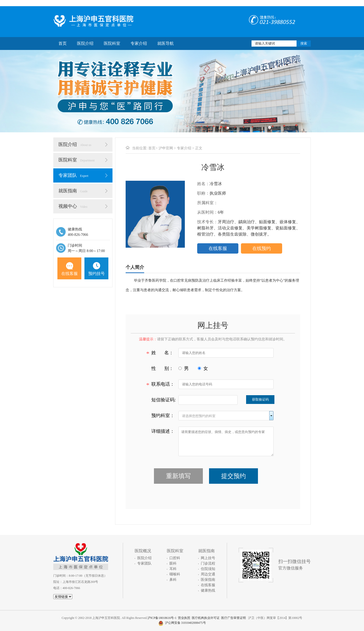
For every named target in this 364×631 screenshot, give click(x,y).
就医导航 (166, 43)
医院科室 (112, 43)
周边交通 (208, 574)
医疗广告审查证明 (233, 618)
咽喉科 (175, 574)
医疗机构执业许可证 (206, 618)
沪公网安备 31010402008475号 (182, 623)
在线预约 (262, 248)
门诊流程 (208, 563)
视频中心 (73, 206)
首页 (63, 43)
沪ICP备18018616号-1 (162, 618)
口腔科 (175, 558)
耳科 (173, 569)
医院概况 (143, 551)
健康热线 (208, 590)
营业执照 (184, 618)
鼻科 (173, 580)
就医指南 (73, 191)
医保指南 (208, 580)
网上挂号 (208, 558)
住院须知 (208, 569)
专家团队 (73, 175)
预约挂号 (97, 269)
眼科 (173, 563)
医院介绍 (85, 43)
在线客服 (70, 269)
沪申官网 (166, 148)
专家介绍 (139, 43)
